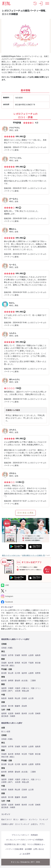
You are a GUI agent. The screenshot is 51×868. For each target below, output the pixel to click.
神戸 (10, 691)
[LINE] (25, 585)
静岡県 (11, 681)
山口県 (31, 698)
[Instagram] (25, 596)
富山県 (11, 673)
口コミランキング (22, 824)
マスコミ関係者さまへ (36, 844)
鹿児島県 (5, 716)
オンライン (33, 819)
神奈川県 (5, 666)
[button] (35, 3)
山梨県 (31, 673)
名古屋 (24, 681)
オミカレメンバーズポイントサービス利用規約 (25, 840)
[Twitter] (25, 591)
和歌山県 (25, 691)
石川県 (17, 673)
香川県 (11, 706)
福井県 (24, 673)
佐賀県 (11, 714)
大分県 (31, 714)
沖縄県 (12, 716)
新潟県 (4, 673)
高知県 (24, 706)
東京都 (38, 663)
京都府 (11, 688)
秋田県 (24, 655)
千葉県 (31, 663)
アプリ (42, 824)
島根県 (11, 698)
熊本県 (24, 714)
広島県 (24, 698)
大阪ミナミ (35, 688)
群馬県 (17, 663)
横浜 (12, 666)
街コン (16, 819)
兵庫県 (4, 691)
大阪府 (17, 688)
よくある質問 (25, 854)
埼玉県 (24, 663)
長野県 (38, 673)
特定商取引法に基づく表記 (15, 844)
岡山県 (17, 698)
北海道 (4, 648)
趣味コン (24, 819)
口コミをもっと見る (25, 513)
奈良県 (18, 691)
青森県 (4, 655)
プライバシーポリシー (20, 835)
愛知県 (17, 681)
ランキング (44, 819)
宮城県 (17, 655)
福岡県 (4, 714)
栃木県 (11, 663)
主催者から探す (7, 824)
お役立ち (34, 824)
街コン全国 (6, 732)
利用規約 (34, 835)
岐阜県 (4, 681)
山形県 (31, 655)
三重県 (33, 681)
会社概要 (28, 849)
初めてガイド (7, 819)
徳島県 (4, 706)
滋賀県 (4, 688)
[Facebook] (25, 602)
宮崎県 (38, 714)
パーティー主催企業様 (14, 849)
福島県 (38, 655)
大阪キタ (25, 688)
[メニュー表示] (47, 3)
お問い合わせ (39, 849)
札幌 (10, 648)
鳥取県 (4, 698)
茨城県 (4, 663)
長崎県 (17, 714)
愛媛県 (17, 706)
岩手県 (11, 655)
